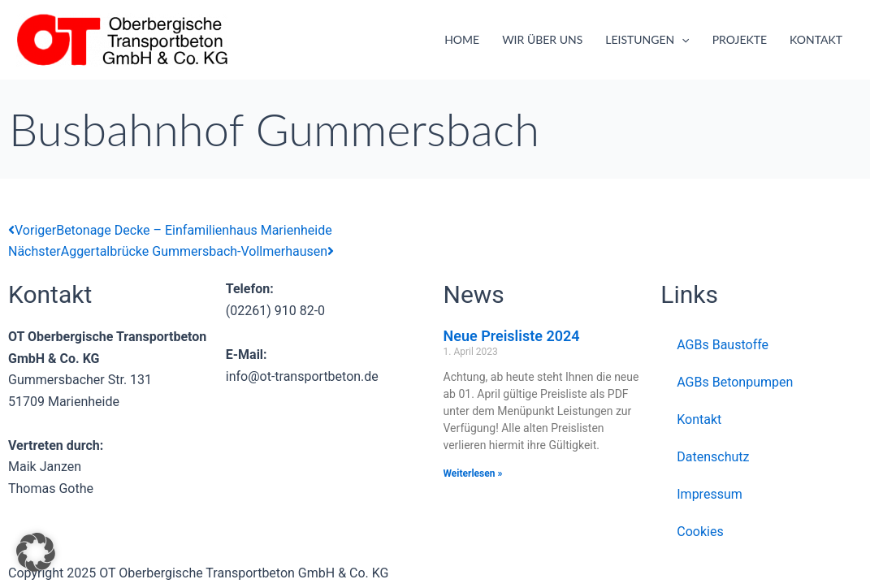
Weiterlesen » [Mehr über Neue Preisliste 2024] (473, 473)
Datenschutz (713, 457)
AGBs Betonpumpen (735, 382)
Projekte (740, 39)
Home (462, 39)
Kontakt (816, 39)
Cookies (700, 532)
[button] (36, 552)
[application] (682, 40)
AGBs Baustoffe (723, 345)
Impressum (710, 494)
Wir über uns (542, 39)
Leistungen (647, 40)
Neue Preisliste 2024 (512, 336)
